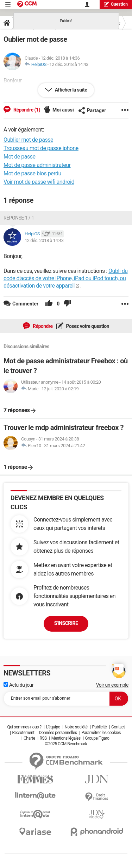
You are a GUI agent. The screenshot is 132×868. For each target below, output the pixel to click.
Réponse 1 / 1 (19, 218)
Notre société (76, 727)
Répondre (42, 326)
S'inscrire (66, 623)
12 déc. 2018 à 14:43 (69, 64)
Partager (92, 110)
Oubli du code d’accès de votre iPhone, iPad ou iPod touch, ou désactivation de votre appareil (66, 278)
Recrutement (23, 733)
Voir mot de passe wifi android (39, 182)
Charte (29, 738)
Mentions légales (66, 738)
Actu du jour (18, 685)
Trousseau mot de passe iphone (41, 148)
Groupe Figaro (97, 738)
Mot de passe (19, 157)
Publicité (99, 727)
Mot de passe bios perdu (32, 173)
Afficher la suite (71, 90)
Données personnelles (58, 733)
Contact (118, 727)
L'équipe (53, 727)
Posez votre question (87, 326)
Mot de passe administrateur (37, 165)
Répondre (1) (26, 110)
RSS (43, 738)
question (116, 4)
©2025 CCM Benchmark (66, 744)
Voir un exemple (112, 685)
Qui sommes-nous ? (24, 727)
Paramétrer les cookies (101, 733)
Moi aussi (63, 110)
